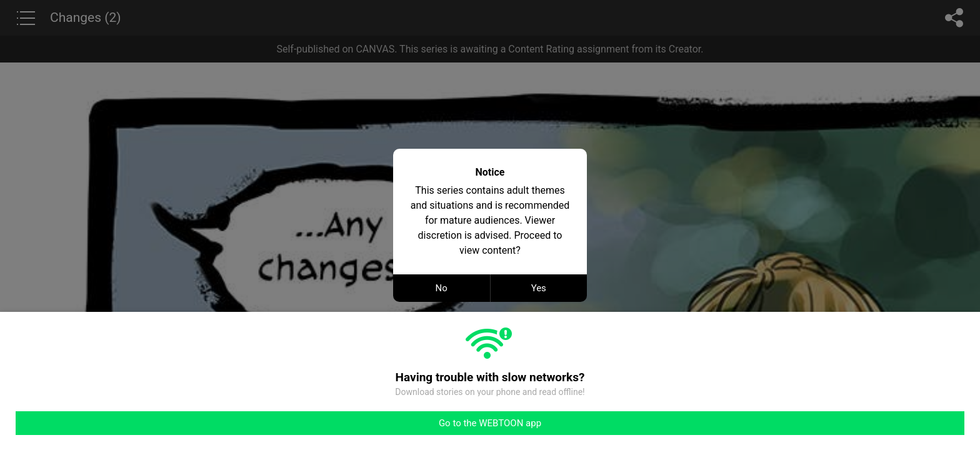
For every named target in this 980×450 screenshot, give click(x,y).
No (442, 288)
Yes (539, 288)
